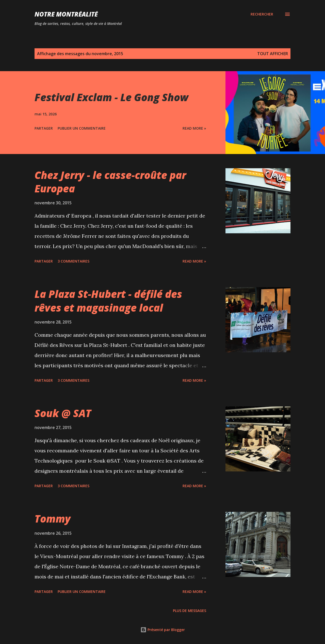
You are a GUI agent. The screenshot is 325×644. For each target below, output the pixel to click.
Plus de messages (190, 611)
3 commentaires (74, 261)
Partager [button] (44, 128)
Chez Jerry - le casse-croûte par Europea (110, 182)
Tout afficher (273, 54)
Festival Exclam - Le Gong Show (111, 97)
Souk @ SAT (63, 413)
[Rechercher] (262, 14)
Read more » (194, 128)
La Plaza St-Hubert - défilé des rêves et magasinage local (108, 301)
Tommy (53, 519)
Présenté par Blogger (163, 630)
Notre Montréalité (66, 14)
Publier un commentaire (82, 128)
